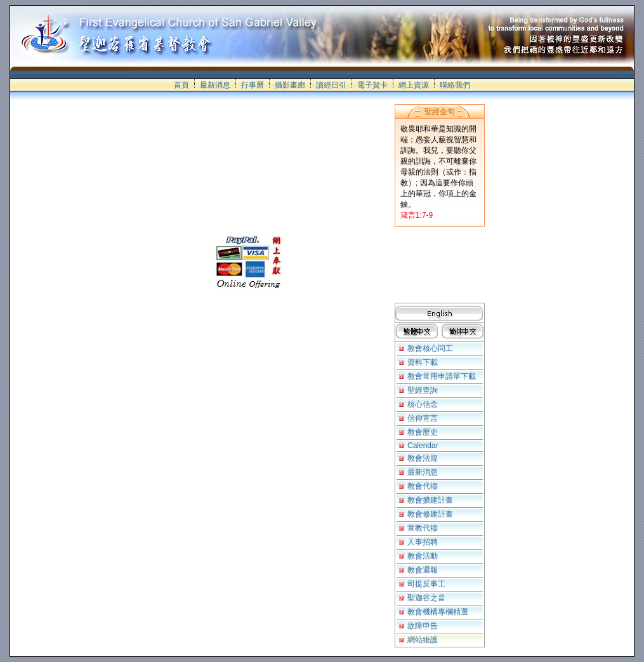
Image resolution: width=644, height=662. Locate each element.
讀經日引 (331, 85)
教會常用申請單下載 (442, 376)
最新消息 (215, 85)
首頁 (181, 85)
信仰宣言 (423, 418)
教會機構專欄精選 (438, 612)
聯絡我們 (455, 85)
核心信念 (423, 404)
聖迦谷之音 (426, 598)
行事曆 (253, 85)
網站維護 (423, 640)
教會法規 (423, 458)
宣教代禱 (423, 528)
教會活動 (423, 556)
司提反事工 (426, 584)
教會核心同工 (430, 348)
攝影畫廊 (290, 85)
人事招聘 (423, 542)
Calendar (423, 446)
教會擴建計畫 (430, 500)
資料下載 (423, 362)
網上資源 (414, 85)
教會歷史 (423, 432)
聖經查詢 (423, 390)
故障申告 (423, 626)
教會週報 (423, 570)
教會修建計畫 (430, 514)
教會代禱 (423, 486)
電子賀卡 (372, 85)
